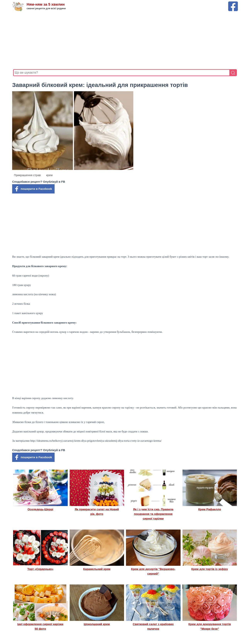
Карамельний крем (97, 569)
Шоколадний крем (97, 624)
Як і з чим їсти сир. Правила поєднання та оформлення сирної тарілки (153, 514)
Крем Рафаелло (210, 509)
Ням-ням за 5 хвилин (46, 4)
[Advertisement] (125, 40)
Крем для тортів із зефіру (210, 569)
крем (49, 175)
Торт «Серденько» (40, 569)
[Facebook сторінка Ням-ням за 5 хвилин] (233, 3)
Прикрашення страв (27, 175)
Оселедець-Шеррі (40, 509)
